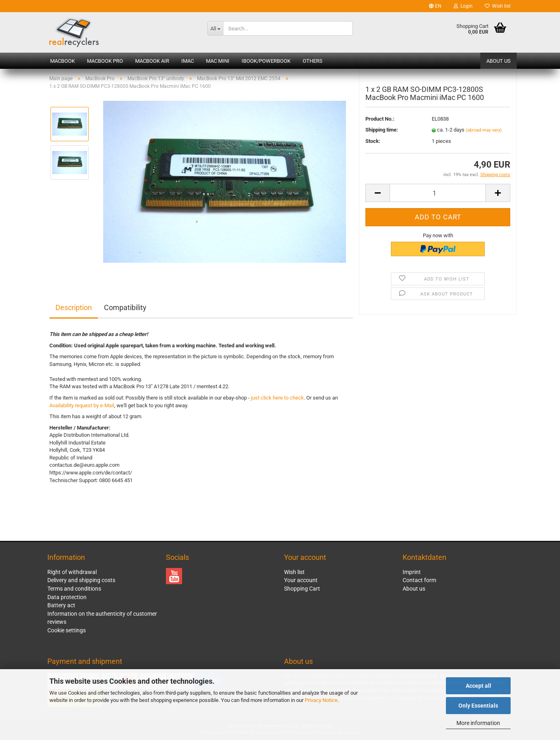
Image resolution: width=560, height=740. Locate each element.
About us (498, 61)
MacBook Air (152, 61)
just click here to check (277, 398)
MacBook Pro (105, 61)
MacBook (63, 61)
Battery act (61, 605)
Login (463, 6)
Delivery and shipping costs (81, 580)
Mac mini (218, 61)
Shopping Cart (302, 589)
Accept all (478, 686)
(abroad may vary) (484, 136)
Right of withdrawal (72, 572)
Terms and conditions (74, 589)
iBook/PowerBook (266, 61)
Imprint (412, 572)
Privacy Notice (321, 700)
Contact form (419, 580)
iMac (188, 61)
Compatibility (125, 307)
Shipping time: (382, 135)
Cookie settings (67, 630)
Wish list (498, 6)
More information (478, 723)
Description (74, 307)
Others (313, 61)
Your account (301, 580)
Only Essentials (478, 706)
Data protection (67, 597)
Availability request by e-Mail (82, 405)
